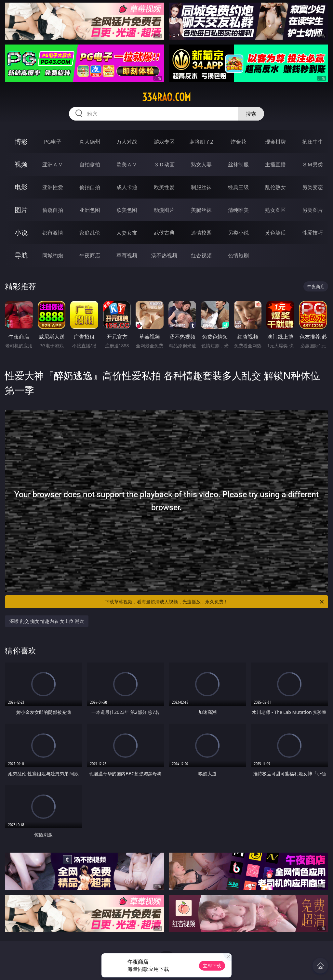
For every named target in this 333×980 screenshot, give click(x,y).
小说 (21, 232)
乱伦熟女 (275, 187)
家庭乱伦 (90, 233)
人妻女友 (127, 233)
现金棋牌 (275, 142)
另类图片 (313, 210)
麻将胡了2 (201, 142)
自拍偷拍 (90, 164)
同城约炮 (53, 255)
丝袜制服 (238, 164)
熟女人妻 (201, 164)
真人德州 (90, 142)
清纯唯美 (238, 210)
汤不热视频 (164, 255)
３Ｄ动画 (164, 164)
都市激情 (53, 233)
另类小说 (238, 233)
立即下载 (212, 966)
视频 (21, 164)
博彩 (21, 142)
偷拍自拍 (90, 187)
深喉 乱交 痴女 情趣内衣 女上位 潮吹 (47, 621)
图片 (21, 210)
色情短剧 (238, 255)
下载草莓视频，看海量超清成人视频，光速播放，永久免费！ (215, 602)
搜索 (251, 114)
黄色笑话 (275, 233)
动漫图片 (164, 210)
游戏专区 (164, 142)
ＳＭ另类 (313, 164)
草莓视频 (127, 255)
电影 (21, 187)
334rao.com (166, 97)
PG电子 (53, 142)
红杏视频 (201, 255)
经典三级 (238, 187)
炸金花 (238, 142)
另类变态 (313, 187)
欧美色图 (127, 210)
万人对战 (127, 142)
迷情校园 (201, 233)
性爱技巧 (313, 233)
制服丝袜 (201, 187)
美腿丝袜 (201, 210)
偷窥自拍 (53, 210)
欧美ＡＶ (127, 164)
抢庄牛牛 (313, 142)
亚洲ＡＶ (53, 164)
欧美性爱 (164, 187)
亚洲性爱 (53, 187)
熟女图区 (275, 210)
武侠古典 (164, 233)
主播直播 (275, 164)
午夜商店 (90, 255)
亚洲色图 (90, 210)
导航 (21, 255)
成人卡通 (127, 187)
